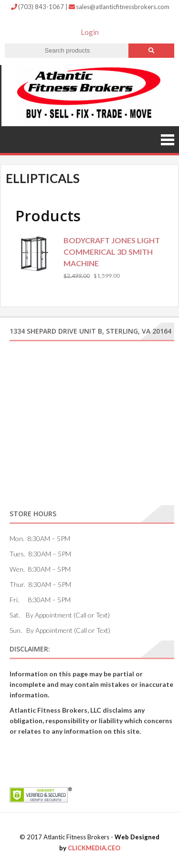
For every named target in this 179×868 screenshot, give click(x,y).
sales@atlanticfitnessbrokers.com (119, 7)
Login (90, 32)
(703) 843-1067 (38, 7)
